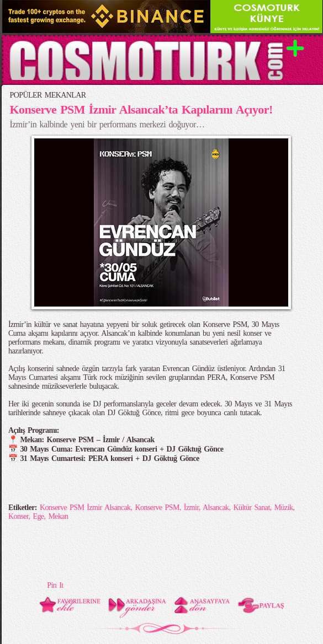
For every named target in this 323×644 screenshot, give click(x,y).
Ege (38, 516)
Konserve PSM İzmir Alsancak (85, 508)
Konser (18, 516)
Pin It (55, 585)
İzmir (191, 508)
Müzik (284, 508)
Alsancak (216, 508)
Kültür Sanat (251, 508)
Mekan (58, 516)
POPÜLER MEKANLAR (48, 95)
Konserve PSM (157, 508)
